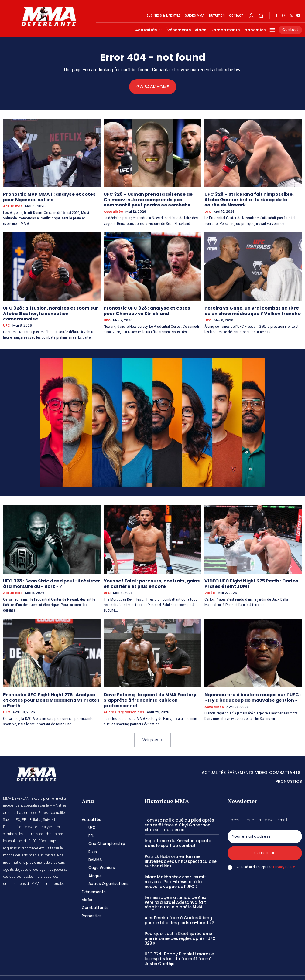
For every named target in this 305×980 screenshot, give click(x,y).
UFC (208, 211)
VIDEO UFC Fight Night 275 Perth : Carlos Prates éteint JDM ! (250, 582)
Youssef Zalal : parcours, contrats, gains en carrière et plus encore (150, 582)
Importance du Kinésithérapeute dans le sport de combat (177, 840)
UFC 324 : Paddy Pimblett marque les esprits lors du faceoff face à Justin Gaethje (182, 950)
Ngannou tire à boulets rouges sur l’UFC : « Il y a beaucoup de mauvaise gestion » (253, 695)
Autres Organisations (124, 709)
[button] (261, 16)
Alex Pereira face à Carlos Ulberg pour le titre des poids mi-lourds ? (178, 916)
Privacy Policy (284, 864)
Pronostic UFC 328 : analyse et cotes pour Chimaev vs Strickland (151, 310)
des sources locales (18, 874)
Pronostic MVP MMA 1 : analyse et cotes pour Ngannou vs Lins (48, 197)
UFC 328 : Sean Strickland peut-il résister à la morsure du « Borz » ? (50, 582)
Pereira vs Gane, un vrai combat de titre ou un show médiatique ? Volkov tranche (252, 310)
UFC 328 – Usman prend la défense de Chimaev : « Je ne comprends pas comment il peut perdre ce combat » (147, 199)
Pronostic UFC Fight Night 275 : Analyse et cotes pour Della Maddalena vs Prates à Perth (51, 697)
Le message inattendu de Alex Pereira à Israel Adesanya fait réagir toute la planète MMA (182, 898)
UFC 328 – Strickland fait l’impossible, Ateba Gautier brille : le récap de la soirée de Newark (252, 199)
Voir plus (152, 737)
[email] (265, 833)
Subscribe (265, 850)
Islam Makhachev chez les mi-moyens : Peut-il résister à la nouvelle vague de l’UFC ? (182, 878)
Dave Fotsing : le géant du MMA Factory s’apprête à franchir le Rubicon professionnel (149, 697)
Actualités (13, 206)
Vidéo (210, 591)
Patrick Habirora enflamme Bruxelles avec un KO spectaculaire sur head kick (181, 858)
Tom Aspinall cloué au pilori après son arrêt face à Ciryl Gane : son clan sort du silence (182, 822)
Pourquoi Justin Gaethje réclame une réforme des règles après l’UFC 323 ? (182, 932)
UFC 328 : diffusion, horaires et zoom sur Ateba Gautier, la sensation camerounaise (50, 312)
